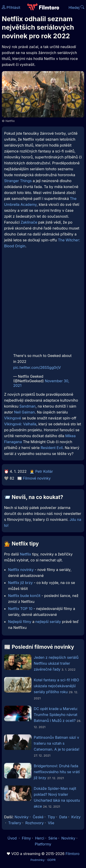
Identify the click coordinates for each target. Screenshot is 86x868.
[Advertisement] (43, 302)
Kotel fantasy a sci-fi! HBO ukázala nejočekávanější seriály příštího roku (56, 686)
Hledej (76, 8)
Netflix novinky (21, 570)
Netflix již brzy (21, 583)
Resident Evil (52, 448)
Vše (51, 823)
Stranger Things (18, 181)
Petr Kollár (44, 471)
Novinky (22, 817)
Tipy (51, 817)
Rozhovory (35, 823)
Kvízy (76, 817)
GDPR (51, 860)
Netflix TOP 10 (20, 609)
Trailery (15, 823)
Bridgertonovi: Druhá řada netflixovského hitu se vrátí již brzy (57, 772)
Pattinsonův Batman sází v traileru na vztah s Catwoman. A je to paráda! (57, 743)
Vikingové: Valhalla (20, 424)
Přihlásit (11, 8)
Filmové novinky (37, 478)
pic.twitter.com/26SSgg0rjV (37, 367)
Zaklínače (29, 222)
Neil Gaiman (25, 412)
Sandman (27, 406)
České (38, 817)
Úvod (13, 838)
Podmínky (37, 860)
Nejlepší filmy (20, 622)
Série (53, 838)
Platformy (43, 844)
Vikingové (13, 418)
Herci (40, 838)
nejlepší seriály (48, 622)
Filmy (26, 838)
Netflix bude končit (24, 596)
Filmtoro (72, 854)
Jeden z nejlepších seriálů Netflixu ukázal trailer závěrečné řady (56, 663)
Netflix (26, 554)
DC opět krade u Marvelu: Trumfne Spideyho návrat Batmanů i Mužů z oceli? (56, 715)
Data (63, 817)
